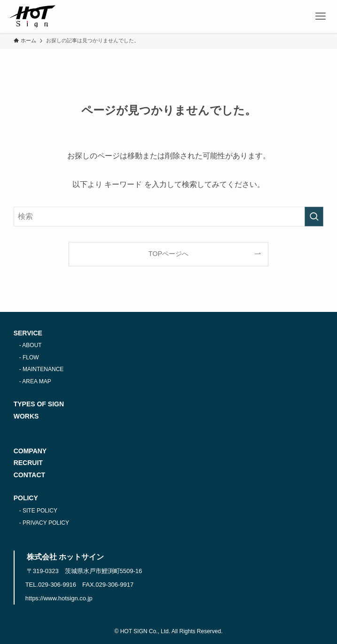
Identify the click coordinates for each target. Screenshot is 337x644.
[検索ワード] (169, 217)
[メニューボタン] (321, 16)
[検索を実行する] (314, 217)
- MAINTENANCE (42, 369)
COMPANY (30, 451)
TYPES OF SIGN (39, 404)
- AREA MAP (35, 381)
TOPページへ (168, 254)
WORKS (26, 416)
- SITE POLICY (38, 511)
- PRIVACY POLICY (44, 523)
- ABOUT (31, 345)
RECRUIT (28, 463)
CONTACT (29, 475)
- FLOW (29, 357)
